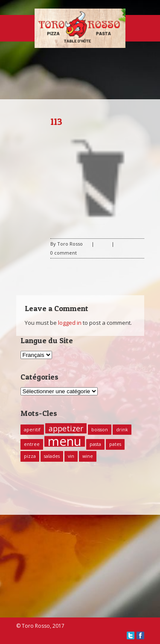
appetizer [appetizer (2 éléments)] (66, 428)
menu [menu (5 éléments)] (65, 441)
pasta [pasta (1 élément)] (95, 444)
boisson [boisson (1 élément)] (100, 430)
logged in (70, 323)
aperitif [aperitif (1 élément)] (32, 430)
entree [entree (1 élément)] (32, 444)
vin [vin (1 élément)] (71, 456)
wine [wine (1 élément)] (88, 456)
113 (56, 122)
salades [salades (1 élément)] (52, 456)
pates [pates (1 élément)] (115, 444)
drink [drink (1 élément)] (122, 430)
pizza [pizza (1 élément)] (30, 456)
